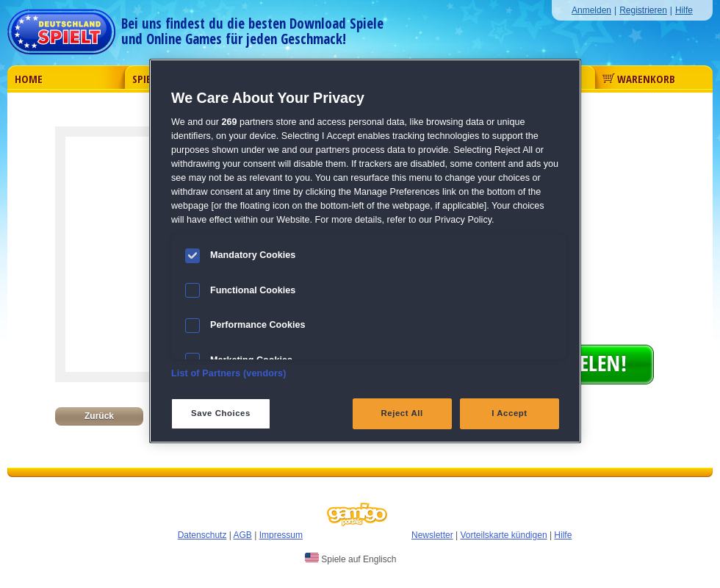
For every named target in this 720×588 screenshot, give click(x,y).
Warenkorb (639, 79)
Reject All (402, 413)
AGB (243, 535)
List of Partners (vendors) (229, 373)
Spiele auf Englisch (350, 559)
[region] (365, 251)
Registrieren (643, 10)
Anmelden (591, 10)
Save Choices (221, 413)
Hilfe (684, 10)
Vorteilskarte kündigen (503, 535)
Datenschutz (202, 535)
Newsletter (432, 535)
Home (29, 79)
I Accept (509, 413)
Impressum (281, 535)
